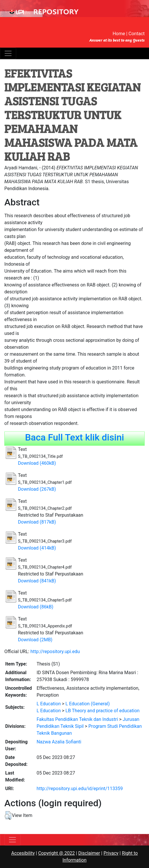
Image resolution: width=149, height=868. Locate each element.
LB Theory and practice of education (102, 711)
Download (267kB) (37, 489)
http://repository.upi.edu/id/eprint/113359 (80, 789)
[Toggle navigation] (8, 53)
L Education (49, 704)
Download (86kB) (36, 607)
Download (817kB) (37, 522)
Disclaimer (89, 853)
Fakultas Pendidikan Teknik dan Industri (77, 719)
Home (119, 34)
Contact (137, 34)
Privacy (111, 853)
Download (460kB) (37, 463)
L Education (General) (88, 704)
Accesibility (23, 853)
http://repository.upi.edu (55, 652)
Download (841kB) (37, 581)
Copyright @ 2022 (57, 853)
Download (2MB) (35, 640)
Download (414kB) (37, 548)
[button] (8, 815)
